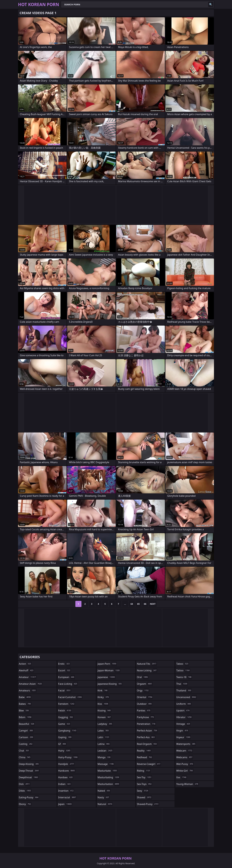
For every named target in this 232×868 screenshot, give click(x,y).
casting (26, 744)
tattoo (183, 670)
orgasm (145, 684)
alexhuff (26, 670)
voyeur (184, 737)
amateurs (28, 690)
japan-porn (107, 664)
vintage (183, 724)
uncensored (186, 697)
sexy (143, 791)
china (25, 757)
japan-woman (109, 670)
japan (65, 804)
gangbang (68, 731)
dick (25, 784)
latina (104, 744)
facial (65, 690)
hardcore (67, 771)
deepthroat (29, 777)
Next (153, 604)
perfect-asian (147, 731)
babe (25, 697)
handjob (66, 764)
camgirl (26, 731)
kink (103, 690)
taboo (183, 664)
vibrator (184, 717)
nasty (104, 797)
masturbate (108, 771)
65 (138, 604)
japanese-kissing (110, 684)
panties (144, 711)
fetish (65, 711)
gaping (65, 737)
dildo (25, 791)
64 (132, 604)
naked (104, 791)
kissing (104, 711)
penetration (146, 724)
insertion (66, 791)
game (64, 724)
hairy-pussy (68, 757)
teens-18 (184, 677)
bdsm (25, 717)
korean (104, 717)
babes (25, 704)
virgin (182, 731)
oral (143, 677)
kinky (103, 697)
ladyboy (105, 724)
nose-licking (147, 670)
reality (144, 751)
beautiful (27, 724)
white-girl (185, 771)
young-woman (187, 784)
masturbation (109, 784)
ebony (25, 804)
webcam (185, 751)
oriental (145, 697)
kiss (103, 704)
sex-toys (145, 784)
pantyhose (146, 717)
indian (65, 784)
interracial (67, 797)
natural (105, 804)
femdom (67, 704)
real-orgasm (147, 744)
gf (62, 744)
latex (103, 731)
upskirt (183, 711)
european (67, 677)
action (25, 664)
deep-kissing (29, 764)
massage (106, 764)
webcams (185, 757)
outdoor (145, 704)
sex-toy (145, 777)
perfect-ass (146, 737)
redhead (145, 757)
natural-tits (147, 664)
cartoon (26, 737)
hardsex (66, 777)
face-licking (68, 684)
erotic (64, 664)
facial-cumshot (70, 697)
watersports (186, 744)
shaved (144, 797)
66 (145, 604)
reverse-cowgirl (149, 764)
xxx (182, 777)
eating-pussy (29, 797)
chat (24, 751)
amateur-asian (31, 684)
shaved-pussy (148, 804)
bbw (24, 711)
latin (104, 737)
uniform (184, 704)
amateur (28, 677)
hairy (65, 751)
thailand (184, 690)
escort (65, 670)
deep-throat (29, 771)
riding (144, 771)
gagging (66, 717)
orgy (143, 690)
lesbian (105, 751)
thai (182, 684)
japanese (107, 677)
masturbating (109, 777)
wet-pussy (185, 764)
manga (104, 757)
